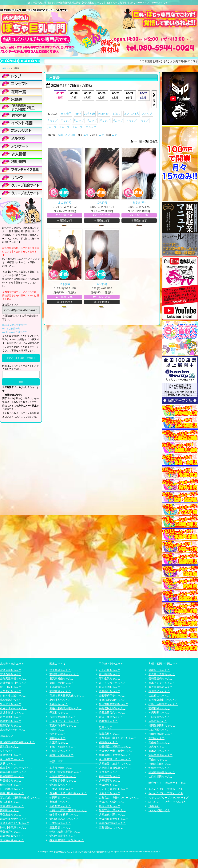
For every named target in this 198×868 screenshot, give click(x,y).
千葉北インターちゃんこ (64, 721)
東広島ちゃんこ (158, 747)
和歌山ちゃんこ (108, 742)
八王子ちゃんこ (59, 742)
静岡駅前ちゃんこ (60, 798)
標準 (60, 135)
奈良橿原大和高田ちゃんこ (115, 746)
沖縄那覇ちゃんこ (159, 712)
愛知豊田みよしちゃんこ (64, 819)
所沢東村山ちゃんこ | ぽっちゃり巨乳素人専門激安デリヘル (82, 852)
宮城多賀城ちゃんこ (12, 712)
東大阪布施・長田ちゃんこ (115, 759)
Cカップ (66, 120)
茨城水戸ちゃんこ (11, 755)
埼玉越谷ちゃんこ (60, 670)
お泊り (117, 113)
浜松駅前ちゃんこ (60, 806)
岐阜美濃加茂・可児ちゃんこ (67, 840)
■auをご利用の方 (11, 328)
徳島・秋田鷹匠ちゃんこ (163, 704)
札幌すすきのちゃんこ (13, 708)
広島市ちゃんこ (158, 721)
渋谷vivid (154, 806)
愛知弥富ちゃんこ (60, 785)
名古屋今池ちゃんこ (61, 768)
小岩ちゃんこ (57, 730)
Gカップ (118, 120)
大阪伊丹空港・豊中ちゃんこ (116, 751)
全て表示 (66, 113)
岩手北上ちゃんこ (11, 704)
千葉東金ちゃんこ (11, 814)
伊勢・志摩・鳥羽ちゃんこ (65, 832)
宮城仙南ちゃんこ (11, 670)
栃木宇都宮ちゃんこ (12, 776)
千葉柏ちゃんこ (59, 712)
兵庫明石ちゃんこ (110, 780)
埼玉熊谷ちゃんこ (11, 780)
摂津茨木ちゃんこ (110, 806)
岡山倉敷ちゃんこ (159, 742)
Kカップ (65, 127)
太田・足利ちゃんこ (61, 683)
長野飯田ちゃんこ (110, 691)
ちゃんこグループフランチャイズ (168, 798)
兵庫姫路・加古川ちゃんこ (115, 763)
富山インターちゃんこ (112, 683)
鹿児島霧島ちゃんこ (160, 687)
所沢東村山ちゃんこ (61, 678)
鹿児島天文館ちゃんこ (162, 674)
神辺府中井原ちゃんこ (162, 772)
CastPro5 (154, 852)
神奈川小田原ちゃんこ (13, 827)
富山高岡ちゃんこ (110, 674)
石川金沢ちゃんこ (110, 678)
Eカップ (92, 120)
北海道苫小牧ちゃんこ (13, 730)
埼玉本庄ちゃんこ (11, 802)
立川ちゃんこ (8, 751)
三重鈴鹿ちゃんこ (60, 827)
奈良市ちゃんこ (108, 772)
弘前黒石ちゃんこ (11, 691)
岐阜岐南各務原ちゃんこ (64, 814)
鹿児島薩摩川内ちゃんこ (163, 700)
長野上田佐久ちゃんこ (112, 712)
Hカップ (131, 120)
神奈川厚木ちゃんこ (12, 793)
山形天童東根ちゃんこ (13, 678)
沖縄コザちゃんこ (159, 768)
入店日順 (70, 135)
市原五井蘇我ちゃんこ (63, 717)
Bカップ (53, 120)
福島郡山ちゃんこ (11, 721)
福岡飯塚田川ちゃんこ (162, 725)
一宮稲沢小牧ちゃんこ (63, 780)
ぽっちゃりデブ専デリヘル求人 (167, 802)
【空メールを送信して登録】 (21, 358)
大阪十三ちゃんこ (110, 793)
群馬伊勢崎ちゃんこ (12, 836)
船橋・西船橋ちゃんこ (63, 747)
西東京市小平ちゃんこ (63, 725)
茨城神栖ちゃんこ (60, 691)
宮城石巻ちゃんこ (11, 674)
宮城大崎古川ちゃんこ (13, 683)
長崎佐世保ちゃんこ (160, 678)
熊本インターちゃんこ (162, 683)
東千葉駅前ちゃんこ (12, 759)
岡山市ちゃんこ (158, 759)
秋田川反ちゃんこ (11, 687)
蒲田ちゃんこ (57, 738)
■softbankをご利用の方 (14, 332)
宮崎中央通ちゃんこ (160, 755)
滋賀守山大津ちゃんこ (112, 810)
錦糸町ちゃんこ (9, 810)
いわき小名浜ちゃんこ (13, 696)
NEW (78, 113)
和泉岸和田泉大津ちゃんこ (115, 755)
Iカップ (144, 120)
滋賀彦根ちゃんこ (110, 734)
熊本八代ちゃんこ (159, 751)
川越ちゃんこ (8, 763)
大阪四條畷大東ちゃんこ (114, 819)
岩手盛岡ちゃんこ (11, 717)
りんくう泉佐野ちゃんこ (114, 789)
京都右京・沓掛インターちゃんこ (119, 798)
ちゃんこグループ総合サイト (166, 789)
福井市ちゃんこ (108, 721)
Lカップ (78, 127)
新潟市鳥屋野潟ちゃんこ (114, 704)
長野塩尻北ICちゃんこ (112, 708)
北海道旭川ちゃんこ (12, 700)
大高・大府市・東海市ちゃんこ (68, 810)
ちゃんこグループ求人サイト (166, 793)
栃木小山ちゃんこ (11, 785)
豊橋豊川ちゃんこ (60, 802)
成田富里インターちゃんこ (16, 768)
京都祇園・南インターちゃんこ (118, 738)
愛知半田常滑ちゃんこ (63, 836)
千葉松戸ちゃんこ (11, 832)
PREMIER (104, 113)
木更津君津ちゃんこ (12, 806)
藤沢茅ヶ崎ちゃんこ (12, 840)
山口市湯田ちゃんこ (160, 776)
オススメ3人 (132, 113)
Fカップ (105, 120)
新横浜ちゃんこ (59, 704)
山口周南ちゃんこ (159, 717)
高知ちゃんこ (156, 738)
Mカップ (91, 127)
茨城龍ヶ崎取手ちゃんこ (64, 674)
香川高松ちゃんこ (159, 691)
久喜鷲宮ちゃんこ (60, 687)
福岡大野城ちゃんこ (160, 734)
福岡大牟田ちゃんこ (160, 764)
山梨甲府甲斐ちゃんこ (112, 696)
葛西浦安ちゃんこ (60, 700)
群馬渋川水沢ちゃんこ (13, 819)
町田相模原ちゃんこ (12, 789)
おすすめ (89, 113)
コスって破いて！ (159, 810)
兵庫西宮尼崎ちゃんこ (112, 823)
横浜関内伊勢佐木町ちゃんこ (17, 742)
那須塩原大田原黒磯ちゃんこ (67, 696)
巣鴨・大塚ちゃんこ (61, 755)
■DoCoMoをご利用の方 (14, 325)
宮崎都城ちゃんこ (159, 708)
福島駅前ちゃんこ (11, 725)
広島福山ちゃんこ (159, 696)
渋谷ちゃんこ (57, 734)
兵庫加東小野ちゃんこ (112, 814)
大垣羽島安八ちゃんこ (63, 776)
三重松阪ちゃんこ (60, 823)
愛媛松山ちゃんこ (159, 670)
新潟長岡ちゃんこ (110, 687)
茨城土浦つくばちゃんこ (15, 823)
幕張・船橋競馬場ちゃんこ (65, 708)
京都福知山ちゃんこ (111, 827)
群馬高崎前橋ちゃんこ (13, 772)
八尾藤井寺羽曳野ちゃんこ (115, 768)
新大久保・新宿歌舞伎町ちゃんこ (20, 798)
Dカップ (79, 120)
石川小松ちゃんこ (110, 670)
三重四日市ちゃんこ (61, 789)
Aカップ (147, 113)
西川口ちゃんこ (9, 746)
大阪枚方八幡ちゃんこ (112, 802)
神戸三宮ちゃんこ (110, 776)
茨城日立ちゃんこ (60, 751)
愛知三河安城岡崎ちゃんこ (65, 772)
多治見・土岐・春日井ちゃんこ (68, 793)
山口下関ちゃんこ (159, 730)
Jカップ (52, 127)
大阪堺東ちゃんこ (110, 785)
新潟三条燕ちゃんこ (111, 717)
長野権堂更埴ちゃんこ (112, 700)
